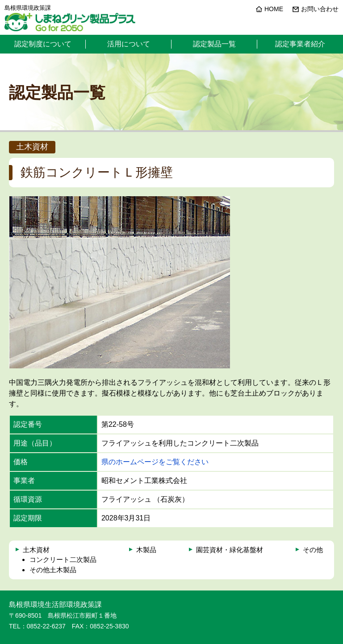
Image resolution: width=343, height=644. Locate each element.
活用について (129, 44)
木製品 (146, 550)
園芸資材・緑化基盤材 (230, 550)
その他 (313, 550)
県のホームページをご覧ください (155, 462)
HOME (274, 9)
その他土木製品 (53, 570)
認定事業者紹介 (300, 44)
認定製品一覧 (214, 44)
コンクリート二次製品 (63, 559)
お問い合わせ (320, 9)
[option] (119, 282)
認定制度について (43, 44)
